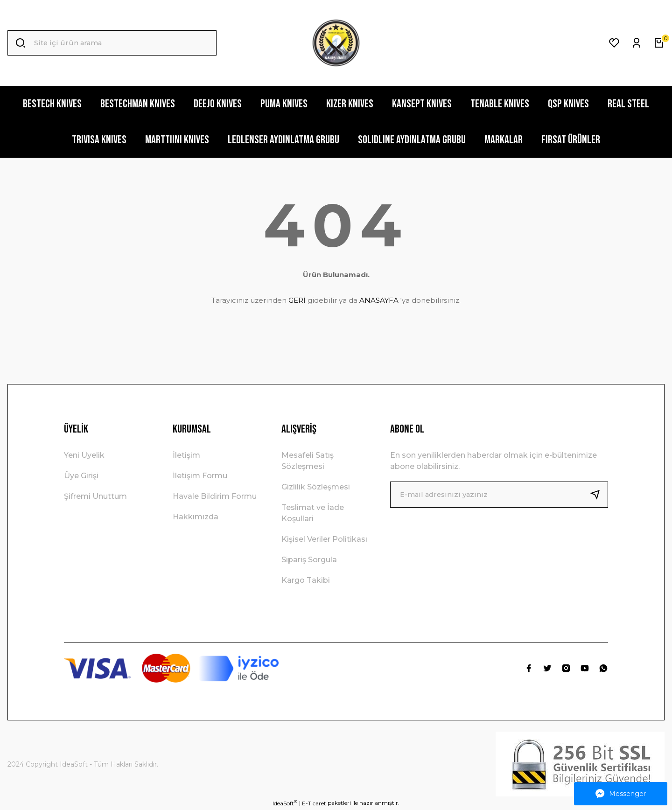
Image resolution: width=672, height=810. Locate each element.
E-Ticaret (314, 803)
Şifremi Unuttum (95, 496)
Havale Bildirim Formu (215, 496)
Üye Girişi (81, 476)
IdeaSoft (285, 803)
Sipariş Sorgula (309, 560)
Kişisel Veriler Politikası (324, 539)
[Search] (112, 43)
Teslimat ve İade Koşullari (313, 513)
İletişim (186, 455)
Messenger (621, 794)
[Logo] (336, 43)
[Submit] (599, 495)
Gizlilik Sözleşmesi (316, 487)
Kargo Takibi (306, 580)
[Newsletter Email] (499, 495)
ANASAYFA (379, 300)
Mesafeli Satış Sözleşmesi (308, 461)
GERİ (297, 300)
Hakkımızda (196, 517)
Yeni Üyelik (84, 455)
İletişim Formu (200, 476)
